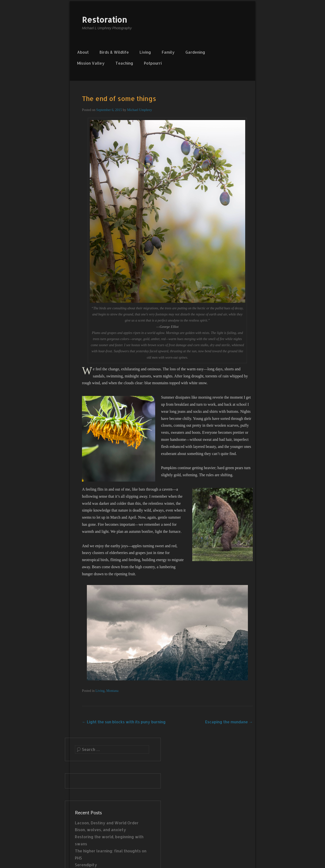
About (83, 52)
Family (168, 52)
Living (145, 52)
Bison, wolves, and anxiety (101, 830)
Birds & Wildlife (114, 52)
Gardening (195, 52)
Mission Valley (91, 63)
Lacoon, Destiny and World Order (107, 823)
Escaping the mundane (229, 722)
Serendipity (86, 865)
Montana (112, 691)
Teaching (124, 63)
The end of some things (119, 98)
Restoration (105, 20)
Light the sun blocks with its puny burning (124, 722)
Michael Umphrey (140, 110)
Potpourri (153, 63)
